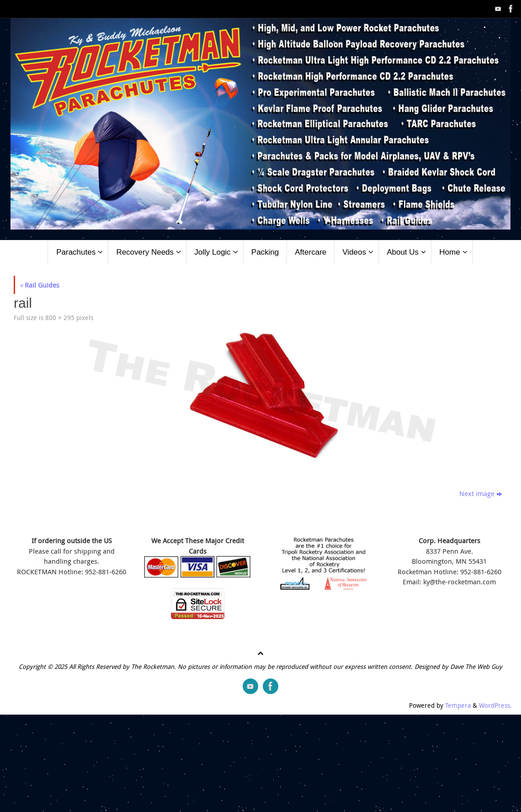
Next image (481, 493)
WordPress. (495, 705)
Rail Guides (40, 285)
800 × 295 (60, 318)
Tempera (458, 705)
